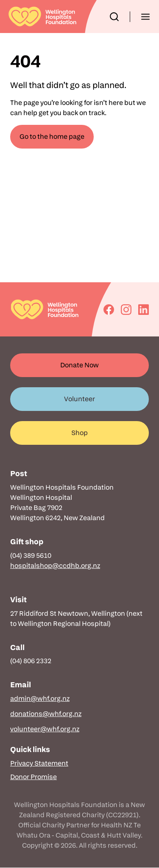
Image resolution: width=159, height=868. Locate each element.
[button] (114, 17)
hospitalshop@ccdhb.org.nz (55, 566)
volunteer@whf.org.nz (45, 729)
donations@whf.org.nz (46, 714)
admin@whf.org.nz (40, 699)
